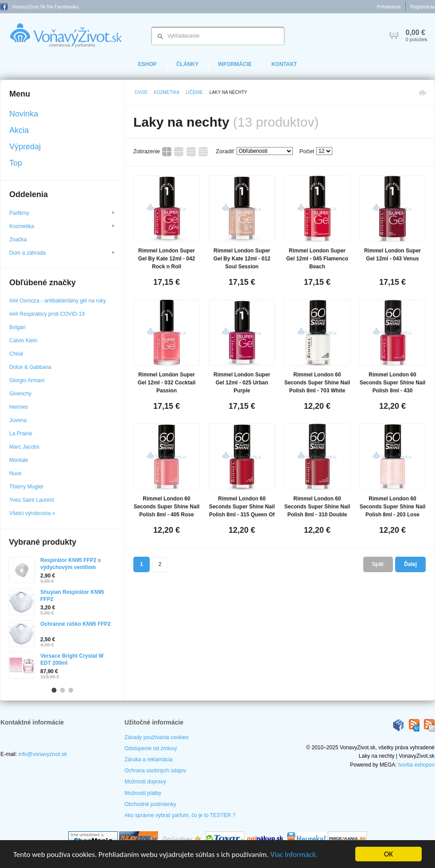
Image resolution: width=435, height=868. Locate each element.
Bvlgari (17, 327)
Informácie (235, 64)
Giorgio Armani (27, 380)
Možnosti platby (143, 793)
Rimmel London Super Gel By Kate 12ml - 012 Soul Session (242, 259)
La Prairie (21, 434)
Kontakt (284, 64)
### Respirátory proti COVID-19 (47, 314)
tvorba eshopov (416, 765)
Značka (19, 240)
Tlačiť (422, 95)
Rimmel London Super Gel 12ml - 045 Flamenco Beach (317, 259)
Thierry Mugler (26, 487)
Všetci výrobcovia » (32, 513)
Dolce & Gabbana (30, 367)
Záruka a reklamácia (149, 759)
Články (187, 64)
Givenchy (20, 394)
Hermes (19, 407)
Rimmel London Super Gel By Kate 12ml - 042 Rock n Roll (167, 259)
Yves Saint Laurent (32, 500)
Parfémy (62, 213)
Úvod (141, 92)
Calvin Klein (23, 341)
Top (16, 163)
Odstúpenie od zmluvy (151, 748)
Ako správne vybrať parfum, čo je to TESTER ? (180, 815)
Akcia (19, 130)
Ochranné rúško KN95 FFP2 (76, 624)
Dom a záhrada (62, 253)
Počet (307, 151)
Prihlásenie (389, 7)
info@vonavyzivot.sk (43, 754)
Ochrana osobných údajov (155, 771)
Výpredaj (25, 147)
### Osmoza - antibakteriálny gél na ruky (58, 301)
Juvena (18, 420)
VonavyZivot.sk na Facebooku (39, 7)
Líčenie (194, 92)
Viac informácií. (294, 854)
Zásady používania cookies (157, 737)
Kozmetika (167, 92)
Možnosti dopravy (145, 782)
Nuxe (16, 473)
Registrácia (422, 7)
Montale (19, 460)
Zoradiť (225, 151)
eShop (148, 64)
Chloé (16, 354)
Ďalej (410, 564)
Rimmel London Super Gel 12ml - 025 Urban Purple (242, 383)
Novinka (24, 114)
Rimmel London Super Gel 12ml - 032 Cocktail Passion (167, 383)
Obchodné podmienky (150, 804)
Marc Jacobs (24, 447)
